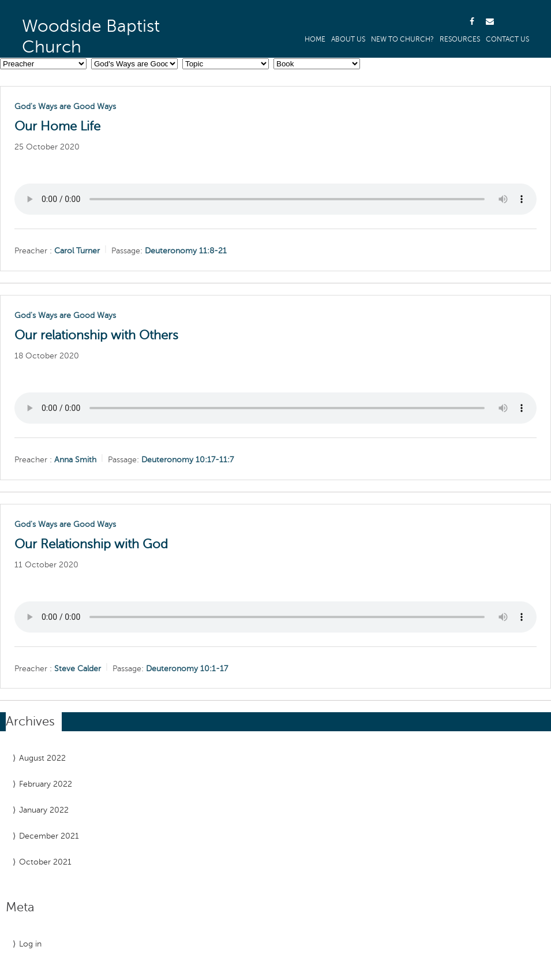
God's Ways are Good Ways (65, 106)
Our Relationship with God (91, 544)
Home (315, 39)
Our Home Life (57, 126)
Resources (460, 39)
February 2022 (46, 784)
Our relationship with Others (96, 335)
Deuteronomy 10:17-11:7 (188, 460)
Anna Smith (75, 460)
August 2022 (42, 758)
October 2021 (45, 862)
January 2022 (44, 810)
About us (348, 39)
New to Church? (402, 39)
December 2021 (49, 836)
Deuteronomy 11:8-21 (186, 251)
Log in (30, 944)
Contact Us (507, 39)
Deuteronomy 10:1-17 (187, 668)
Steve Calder (78, 668)
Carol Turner (77, 251)
